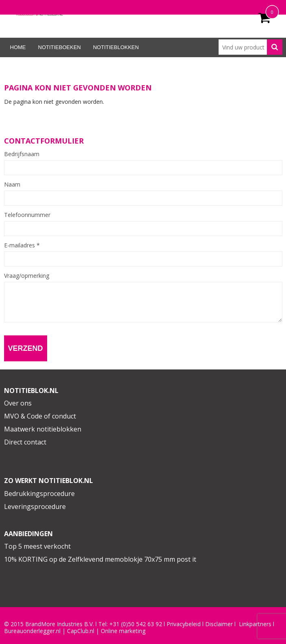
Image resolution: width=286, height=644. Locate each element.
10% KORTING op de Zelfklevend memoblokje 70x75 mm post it (100, 559)
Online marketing (123, 631)
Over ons (18, 403)
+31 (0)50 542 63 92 (136, 624)
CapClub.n (80, 631)
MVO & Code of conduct (40, 416)
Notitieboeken (60, 47)
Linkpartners (255, 624)
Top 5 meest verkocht (37, 546)
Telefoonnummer (27, 215)
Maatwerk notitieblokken (43, 429)
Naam (12, 185)
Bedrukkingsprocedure (39, 494)
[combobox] (250, 47)
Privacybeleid (184, 624)
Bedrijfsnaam (22, 154)
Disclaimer (219, 624)
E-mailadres (22, 245)
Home (18, 47)
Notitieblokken (116, 47)
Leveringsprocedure (35, 507)
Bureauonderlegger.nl (32, 631)
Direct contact (25, 442)
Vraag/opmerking (27, 276)
